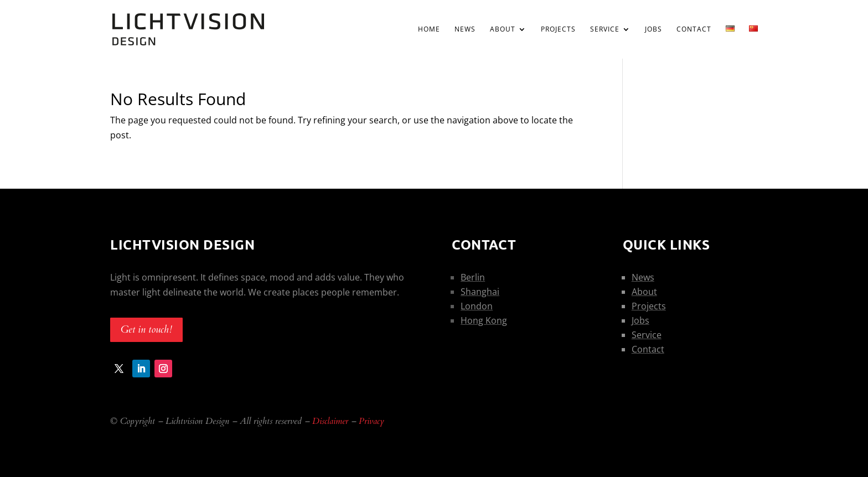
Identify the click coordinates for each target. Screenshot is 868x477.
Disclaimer (330, 421)
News (465, 30)
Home (429, 30)
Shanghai (480, 292)
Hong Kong (484, 320)
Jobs (653, 30)
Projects (558, 30)
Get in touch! (146, 330)
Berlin (473, 277)
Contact (694, 30)
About (503, 30)
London (477, 306)
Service (605, 30)
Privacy (371, 421)
